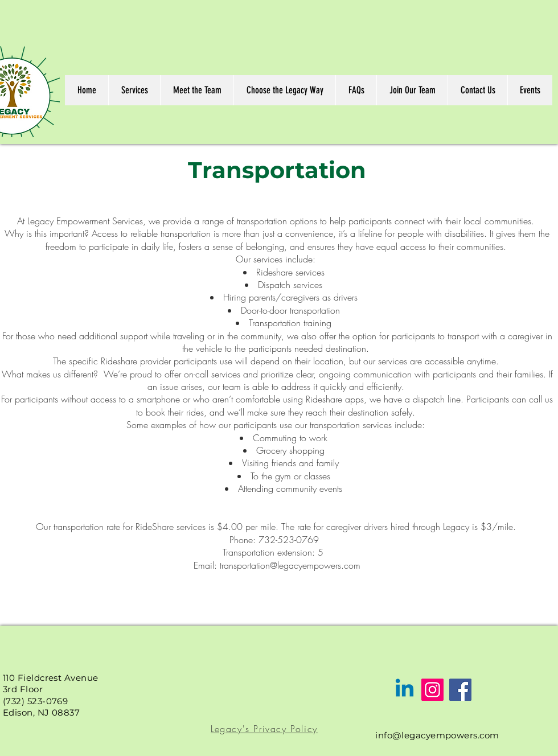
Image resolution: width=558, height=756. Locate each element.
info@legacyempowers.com (437, 735)
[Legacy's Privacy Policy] (265, 729)
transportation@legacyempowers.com (290, 565)
